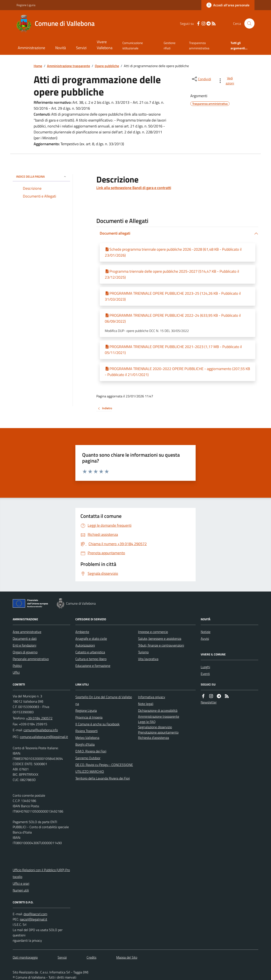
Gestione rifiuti (170, 45)
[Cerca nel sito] (248, 23)
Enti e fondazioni (24, 645)
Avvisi (205, 639)
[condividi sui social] (201, 79)
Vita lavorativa (148, 659)
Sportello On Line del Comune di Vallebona (104, 700)
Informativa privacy (152, 697)
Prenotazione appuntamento (158, 732)
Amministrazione (31, 48)
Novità (61, 48)
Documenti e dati (25, 639)
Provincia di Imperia (89, 717)
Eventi (205, 674)
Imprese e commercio (153, 632)
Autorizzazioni (85, 645)
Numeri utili (21, 890)
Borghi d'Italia (85, 744)
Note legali (146, 704)
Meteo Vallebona (87, 738)
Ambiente (82, 632)
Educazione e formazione (93, 666)
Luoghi (205, 667)
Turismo (143, 652)
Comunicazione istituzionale (133, 45)
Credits (91, 957)
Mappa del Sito (127, 957)
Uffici (16, 672)
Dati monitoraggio (25, 957)
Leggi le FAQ (147, 722)
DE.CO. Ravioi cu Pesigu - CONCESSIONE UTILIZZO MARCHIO (104, 768)
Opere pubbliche (107, 66)
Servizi (81, 48)
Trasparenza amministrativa (199, 45)
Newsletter (209, 702)
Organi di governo (25, 652)
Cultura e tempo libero (91, 659)
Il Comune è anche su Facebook (97, 724)
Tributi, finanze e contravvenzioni (161, 645)
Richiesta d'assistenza (153, 738)
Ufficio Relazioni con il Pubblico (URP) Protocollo (41, 873)
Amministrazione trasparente (68, 66)
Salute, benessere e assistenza (160, 639)
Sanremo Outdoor (88, 758)
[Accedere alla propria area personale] (228, 5)
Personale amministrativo (31, 659)
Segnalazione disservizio (155, 727)
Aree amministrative (27, 632)
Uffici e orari (21, 883)
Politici (17, 666)
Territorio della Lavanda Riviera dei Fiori (103, 778)
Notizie (206, 632)
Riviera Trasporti (86, 731)
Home (38, 66)
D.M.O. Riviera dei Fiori (91, 751)
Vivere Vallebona (105, 45)
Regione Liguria (26, 5)
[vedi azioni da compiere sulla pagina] (227, 81)
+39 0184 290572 (39, 718)
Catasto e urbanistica (90, 652)
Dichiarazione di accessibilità (158, 710)
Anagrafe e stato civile (91, 639)
